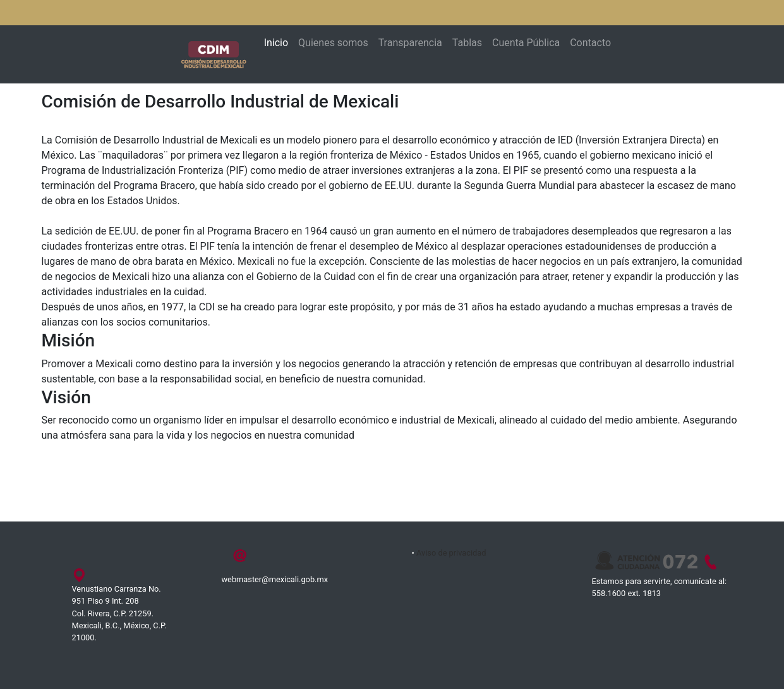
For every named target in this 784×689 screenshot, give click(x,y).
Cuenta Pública (526, 43)
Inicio (276, 43)
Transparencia (410, 43)
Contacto (590, 43)
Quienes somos (333, 43)
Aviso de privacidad (451, 553)
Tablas (467, 43)
